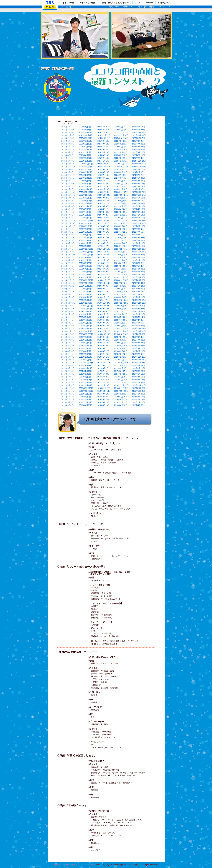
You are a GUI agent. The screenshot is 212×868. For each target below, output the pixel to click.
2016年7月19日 (138, 397)
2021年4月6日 (120, 269)
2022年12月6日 (103, 221)
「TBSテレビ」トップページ (50, 3)
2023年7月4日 (120, 203)
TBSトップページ (62, 865)
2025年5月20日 (138, 149)
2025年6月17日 (68, 149)
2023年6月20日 (68, 206)
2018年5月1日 (103, 348)
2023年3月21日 (121, 212)
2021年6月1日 (67, 266)
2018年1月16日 (103, 357)
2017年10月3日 (138, 363)
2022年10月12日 (68, 226)
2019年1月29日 (138, 326)
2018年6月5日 (103, 346)
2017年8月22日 (68, 368)
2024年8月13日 (121, 172)
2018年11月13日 (139, 331)
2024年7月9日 (120, 175)
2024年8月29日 (86, 172)
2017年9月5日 (120, 365)
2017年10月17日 (104, 363)
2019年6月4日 (85, 317)
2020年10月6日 (121, 283)
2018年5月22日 (138, 346)
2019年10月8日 (138, 306)
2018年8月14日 (103, 340)
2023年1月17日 (121, 218)
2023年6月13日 (86, 206)
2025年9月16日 (103, 141)
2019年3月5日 (138, 323)
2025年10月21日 (104, 138)
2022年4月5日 (103, 240)
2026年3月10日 (68, 130)
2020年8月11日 (86, 289)
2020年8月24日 (138, 286)
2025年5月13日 (68, 152)
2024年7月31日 (68, 175)
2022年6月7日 (120, 235)
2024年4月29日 (121, 181)
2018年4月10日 (68, 351)
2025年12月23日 (121, 132)
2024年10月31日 (104, 167)
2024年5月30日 (138, 178)
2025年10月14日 (121, 138)
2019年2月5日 (120, 326)
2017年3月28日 (86, 380)
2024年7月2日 (138, 175)
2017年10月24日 (86, 363)
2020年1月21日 (68, 300)
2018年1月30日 (68, 357)
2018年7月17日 (86, 343)
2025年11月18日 (121, 135)
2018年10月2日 (68, 337)
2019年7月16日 (68, 314)
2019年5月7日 (67, 320)
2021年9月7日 (85, 257)
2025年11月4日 (68, 138)
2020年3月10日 (121, 294)
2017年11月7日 (68, 363)
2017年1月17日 (86, 385)
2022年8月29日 (86, 229)
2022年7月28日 (86, 232)
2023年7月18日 (86, 203)
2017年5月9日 (67, 377)
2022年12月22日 (68, 221)
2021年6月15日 (121, 263)
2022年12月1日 (121, 221)
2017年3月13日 (138, 380)
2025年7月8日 (103, 147)
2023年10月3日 (86, 198)
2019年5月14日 (138, 317)
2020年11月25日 (86, 280)
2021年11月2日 (121, 252)
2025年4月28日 (103, 152)
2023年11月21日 (139, 192)
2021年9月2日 (103, 257)
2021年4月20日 (86, 269)
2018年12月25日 (121, 328)
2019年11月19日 (121, 303)
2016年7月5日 (85, 400)
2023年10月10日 (68, 198)
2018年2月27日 (86, 354)
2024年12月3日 (103, 164)
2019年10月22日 (104, 306)
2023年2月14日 (138, 215)
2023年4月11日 (68, 212)
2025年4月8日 (67, 155)
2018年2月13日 (121, 354)
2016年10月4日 (138, 391)
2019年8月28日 (138, 309)
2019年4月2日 (67, 323)
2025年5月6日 (85, 152)
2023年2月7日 (67, 218)
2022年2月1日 (85, 246)
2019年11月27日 (104, 303)
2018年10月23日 (104, 334)
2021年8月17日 (138, 257)
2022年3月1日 (103, 243)
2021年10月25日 (139, 252)
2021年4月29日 (68, 269)
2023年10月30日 (104, 195)
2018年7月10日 (103, 343)
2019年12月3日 (86, 303)
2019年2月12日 (103, 326)
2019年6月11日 (68, 317)
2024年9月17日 (121, 169)
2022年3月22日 (138, 240)
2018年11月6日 (68, 334)
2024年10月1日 (86, 169)
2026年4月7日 (85, 127)
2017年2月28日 (68, 382)
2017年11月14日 (139, 360)
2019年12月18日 (139, 300)
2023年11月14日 (68, 195)
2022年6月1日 (138, 235)
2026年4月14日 (68, 127)
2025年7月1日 (120, 147)
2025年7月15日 (86, 147)
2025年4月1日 (85, 155)
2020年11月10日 (121, 280)
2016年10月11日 (121, 391)
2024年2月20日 (121, 186)
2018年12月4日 (86, 331)
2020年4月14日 (121, 292)
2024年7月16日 (103, 175)
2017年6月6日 (85, 374)
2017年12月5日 (86, 360)
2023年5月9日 (85, 209)
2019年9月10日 (103, 309)
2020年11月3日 (138, 280)
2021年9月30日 (121, 255)
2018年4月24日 (121, 348)
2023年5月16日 (68, 209)
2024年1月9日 (138, 189)
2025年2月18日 (103, 158)
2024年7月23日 (86, 175)
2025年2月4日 (138, 158)
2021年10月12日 (86, 255)
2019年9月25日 (68, 309)
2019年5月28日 (103, 317)
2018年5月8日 (85, 348)
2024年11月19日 (139, 164)
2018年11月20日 (121, 331)
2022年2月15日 (138, 243)
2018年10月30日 (86, 334)
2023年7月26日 (68, 203)
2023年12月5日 (103, 192)
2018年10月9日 (138, 334)
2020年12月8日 (138, 277)
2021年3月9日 (103, 272)
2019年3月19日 (103, 323)
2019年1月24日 (68, 328)
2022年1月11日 (138, 246)
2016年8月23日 (68, 397)
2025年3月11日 (138, 155)
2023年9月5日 (67, 201)
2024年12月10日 (86, 164)
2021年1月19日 (138, 274)
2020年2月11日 (103, 297)
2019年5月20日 (121, 317)
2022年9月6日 (67, 229)
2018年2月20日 (103, 354)
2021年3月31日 (138, 269)
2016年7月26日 (121, 397)
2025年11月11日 (139, 135)
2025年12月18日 (139, 132)
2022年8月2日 (67, 232)
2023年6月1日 (120, 206)
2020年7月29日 (121, 289)
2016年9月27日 (68, 394)
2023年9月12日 (138, 198)
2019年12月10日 (68, 303)
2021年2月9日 (85, 274)
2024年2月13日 (138, 186)
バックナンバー (155, 94)
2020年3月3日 (138, 294)
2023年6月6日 (103, 206)
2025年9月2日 (138, 141)
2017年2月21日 (86, 382)
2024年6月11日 (103, 178)
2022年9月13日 (138, 226)
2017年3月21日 (103, 380)
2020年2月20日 (86, 297)
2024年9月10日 (138, 169)
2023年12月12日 (86, 192)
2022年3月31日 (121, 240)
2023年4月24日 (121, 209)
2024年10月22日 (121, 167)
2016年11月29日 (86, 388)
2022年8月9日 (138, 229)
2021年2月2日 (103, 274)
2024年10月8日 (68, 169)
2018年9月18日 (103, 337)
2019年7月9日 (85, 314)
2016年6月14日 (138, 400)
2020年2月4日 (120, 297)
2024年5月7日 (103, 181)
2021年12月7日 (121, 249)
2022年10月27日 (121, 223)
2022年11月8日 (86, 223)
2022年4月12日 (86, 240)
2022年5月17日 (86, 238)
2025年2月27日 (86, 158)
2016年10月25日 (86, 391)
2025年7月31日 (138, 144)
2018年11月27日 (104, 331)
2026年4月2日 (103, 127)
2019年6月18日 (138, 314)
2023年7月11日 (103, 203)
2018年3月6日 (67, 354)
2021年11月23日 (68, 252)
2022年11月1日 (103, 223)
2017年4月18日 (121, 377)
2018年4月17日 (138, 348)
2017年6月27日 (121, 371)
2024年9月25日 (103, 169)
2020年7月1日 (103, 292)
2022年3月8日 (85, 243)
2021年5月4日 (138, 266)
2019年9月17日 (86, 309)
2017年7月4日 (103, 371)
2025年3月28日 (103, 155)
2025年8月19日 (86, 144)
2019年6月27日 (121, 314)
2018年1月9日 (120, 357)
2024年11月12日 (68, 167)
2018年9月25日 (86, 337)
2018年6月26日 (138, 343)
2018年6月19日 (68, 346)
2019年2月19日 (86, 326)
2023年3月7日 (67, 215)
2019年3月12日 (121, 323)
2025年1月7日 (120, 161)
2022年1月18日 (121, 246)
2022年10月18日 (139, 223)
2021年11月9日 (103, 252)
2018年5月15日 (68, 348)
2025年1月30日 (68, 161)
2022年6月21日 (86, 235)
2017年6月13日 (68, 374)
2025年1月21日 (86, 161)
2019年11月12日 (139, 303)
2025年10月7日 (138, 138)
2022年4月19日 (68, 240)
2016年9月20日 (86, 394)
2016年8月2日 (103, 397)
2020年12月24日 (104, 277)
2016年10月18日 (104, 391)
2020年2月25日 (68, 297)
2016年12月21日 (121, 385)
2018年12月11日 (68, 331)
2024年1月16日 (121, 189)
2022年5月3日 (120, 238)
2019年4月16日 (121, 320)
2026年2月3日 (120, 130)
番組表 (50, 7)
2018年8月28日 (68, 340)
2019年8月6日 (103, 311)
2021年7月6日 (67, 263)
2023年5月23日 (138, 206)
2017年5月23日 (121, 374)
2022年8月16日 (121, 229)
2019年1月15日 (86, 328)
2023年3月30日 (103, 212)
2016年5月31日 (86, 402)
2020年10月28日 (68, 283)
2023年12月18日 (68, 192)
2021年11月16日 (86, 252)
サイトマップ (77, 865)
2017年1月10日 (103, 385)
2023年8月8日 (120, 201)
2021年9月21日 (138, 255)
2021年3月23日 (68, 272)
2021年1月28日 (121, 274)
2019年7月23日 (138, 311)
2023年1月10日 (138, 218)
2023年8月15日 (103, 201)
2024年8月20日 (103, 172)
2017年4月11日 (138, 377)
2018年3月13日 (138, 351)
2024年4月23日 (138, 181)
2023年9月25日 (103, 198)
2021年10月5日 (103, 255)
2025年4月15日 (138, 152)
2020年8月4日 (103, 289)
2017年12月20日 (139, 357)
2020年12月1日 (68, 280)
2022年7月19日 (103, 232)
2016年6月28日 (103, 400)
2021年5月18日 (103, 266)
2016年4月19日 (103, 405)
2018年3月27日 (103, 351)
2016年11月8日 (138, 388)
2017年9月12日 (103, 365)
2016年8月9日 (85, 397)
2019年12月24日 (121, 300)
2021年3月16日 (86, 272)
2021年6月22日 (103, 263)
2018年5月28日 (121, 346)
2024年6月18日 (86, 178)
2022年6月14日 (103, 235)
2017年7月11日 (86, 371)
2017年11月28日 (104, 360)
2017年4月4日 (67, 380)
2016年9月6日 (120, 394)
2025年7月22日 (68, 147)
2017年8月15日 (86, 368)
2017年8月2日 (103, 368)
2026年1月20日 (68, 132)
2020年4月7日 (138, 292)
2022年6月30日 (68, 235)
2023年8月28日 (86, 201)
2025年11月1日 (86, 138)
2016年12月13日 (139, 385)
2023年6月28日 (138, 203)
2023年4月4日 (85, 212)
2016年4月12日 (121, 405)
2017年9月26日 (68, 365)
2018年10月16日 (121, 334)
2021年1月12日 (68, 277)
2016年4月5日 (138, 405)
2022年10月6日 (86, 226)
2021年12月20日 (86, 249)
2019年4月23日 (103, 320)
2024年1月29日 (86, 189)
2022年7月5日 (138, 232)
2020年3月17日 (103, 294)
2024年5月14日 (86, 181)
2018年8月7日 (120, 340)
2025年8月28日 (68, 144)
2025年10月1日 (68, 141)
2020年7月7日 (85, 292)
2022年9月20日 (121, 226)
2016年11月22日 (104, 388)
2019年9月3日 (120, 309)
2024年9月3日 (67, 172)
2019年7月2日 (103, 314)
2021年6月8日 (138, 263)
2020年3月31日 (68, 294)
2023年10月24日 (121, 195)
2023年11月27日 (121, 192)
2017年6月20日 (138, 371)
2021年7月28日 (103, 260)
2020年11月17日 (104, 280)
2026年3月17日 (138, 127)
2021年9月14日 (68, 257)
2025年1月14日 (103, 161)
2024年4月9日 (85, 184)
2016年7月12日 (68, 400)
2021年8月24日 (121, 257)
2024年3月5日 (85, 186)
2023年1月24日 (103, 218)
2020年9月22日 (68, 286)
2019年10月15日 (121, 306)
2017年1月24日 (68, 385)
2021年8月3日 (85, 260)
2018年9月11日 (121, 337)
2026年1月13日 (86, 132)
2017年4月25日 (103, 377)
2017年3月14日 (121, 380)
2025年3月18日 (121, 155)
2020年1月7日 (103, 300)
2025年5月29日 (121, 149)
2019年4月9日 (138, 320)
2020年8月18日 (68, 289)
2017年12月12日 (68, 360)
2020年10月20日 (86, 283)
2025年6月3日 (103, 149)
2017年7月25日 (138, 368)
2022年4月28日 (138, 238)
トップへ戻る (129, 103)
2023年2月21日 (121, 215)
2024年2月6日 (67, 189)
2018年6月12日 (86, 346)
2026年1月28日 (138, 130)
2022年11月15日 (68, 223)
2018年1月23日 (86, 357)
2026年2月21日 (103, 130)
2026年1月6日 (103, 132)
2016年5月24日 (103, 402)
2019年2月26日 (68, 326)
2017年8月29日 (138, 365)
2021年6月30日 (86, 263)
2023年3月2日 (85, 215)
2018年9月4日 (138, 337)
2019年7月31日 (121, 311)
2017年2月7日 (120, 382)
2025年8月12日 (103, 144)
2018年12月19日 (139, 328)
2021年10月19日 (68, 255)
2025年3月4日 (67, 158)
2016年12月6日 (68, 388)
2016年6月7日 (67, 402)
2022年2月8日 (67, 246)
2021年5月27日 (86, 266)
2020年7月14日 (68, 292)
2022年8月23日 (103, 229)
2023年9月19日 (121, 198)
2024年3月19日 (138, 184)
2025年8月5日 (120, 144)
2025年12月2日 (86, 135)
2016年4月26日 (86, 405)
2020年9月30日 (138, 283)
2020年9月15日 (86, 286)
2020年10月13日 (104, 283)
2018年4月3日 (85, 351)
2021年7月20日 (121, 260)
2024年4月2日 (103, 184)
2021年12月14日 (104, 249)
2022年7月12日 (121, 232)
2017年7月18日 (68, 371)
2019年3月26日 (86, 323)
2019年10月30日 (86, 306)
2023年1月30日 (86, 218)
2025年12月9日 (68, 135)
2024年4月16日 (68, 184)
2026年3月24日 (121, 127)
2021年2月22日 (138, 272)
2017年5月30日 (103, 374)
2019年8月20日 (68, 311)
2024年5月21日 (68, 181)
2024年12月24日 (139, 161)
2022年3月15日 (68, 243)
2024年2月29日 (103, 186)
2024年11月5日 (86, 167)
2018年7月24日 (68, 343)
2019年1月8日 (103, 328)
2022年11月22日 (139, 221)
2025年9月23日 (86, 141)
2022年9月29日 (103, 226)
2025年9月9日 (120, 141)
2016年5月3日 (67, 405)
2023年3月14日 (138, 212)
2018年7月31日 (138, 340)
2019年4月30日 (86, 320)
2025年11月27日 (104, 135)
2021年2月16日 (68, 274)
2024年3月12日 (68, 186)
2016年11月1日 (68, 391)
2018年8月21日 (86, 340)
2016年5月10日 (138, 402)
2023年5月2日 (103, 209)
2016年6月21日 (121, 400)
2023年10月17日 (139, 195)
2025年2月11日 (121, 158)
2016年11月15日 (121, 388)
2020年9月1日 (120, 286)
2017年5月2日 (85, 377)
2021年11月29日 (139, 249)
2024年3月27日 (121, 184)
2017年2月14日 (103, 382)
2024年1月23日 (103, 189)
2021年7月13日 (138, 260)
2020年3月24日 (86, 294)
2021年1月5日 (85, 277)
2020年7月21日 (138, 289)
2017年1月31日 (138, 382)
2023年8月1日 (138, 201)
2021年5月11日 (121, 266)
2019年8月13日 (86, 311)
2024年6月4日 (120, 178)
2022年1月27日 (103, 246)
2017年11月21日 (121, 360)
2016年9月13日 (103, 394)
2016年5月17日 (121, 402)
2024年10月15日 (139, 167)
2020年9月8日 (103, 286)
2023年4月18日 (138, 209)
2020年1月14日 (86, 300)
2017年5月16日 (138, 374)
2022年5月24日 (68, 238)
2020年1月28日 (138, 297)
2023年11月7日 (86, 195)
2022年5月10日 (103, 238)
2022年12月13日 (86, 221)
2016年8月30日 (138, 394)
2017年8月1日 (120, 368)
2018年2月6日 (138, 354)
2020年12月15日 (121, 277)
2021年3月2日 (120, 272)
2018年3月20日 (121, 351)
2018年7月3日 (120, 343)
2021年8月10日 (68, 260)
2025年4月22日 (121, 152)
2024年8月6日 (138, 172)
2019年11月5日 (68, 306)
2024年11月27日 (121, 164)
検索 (69, 7)
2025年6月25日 (138, 147)
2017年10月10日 (121, 363)
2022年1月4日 (67, 249)
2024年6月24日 (68, 178)
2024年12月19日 (68, 164)
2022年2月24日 (121, 243)
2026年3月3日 (85, 130)
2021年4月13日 (103, 269)
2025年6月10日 (86, 149)
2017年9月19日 (86, 365)
